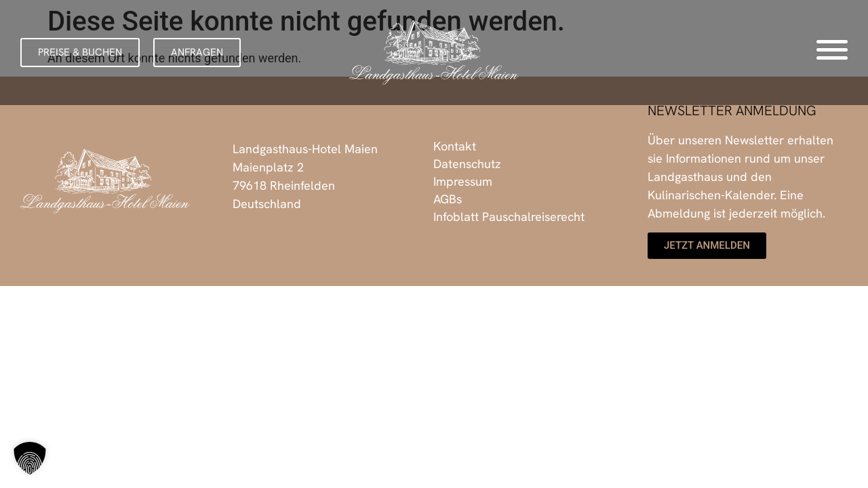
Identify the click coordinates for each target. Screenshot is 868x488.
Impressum (463, 181)
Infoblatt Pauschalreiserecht (509, 217)
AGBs (448, 199)
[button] (80, 53)
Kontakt (455, 146)
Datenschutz (467, 164)
